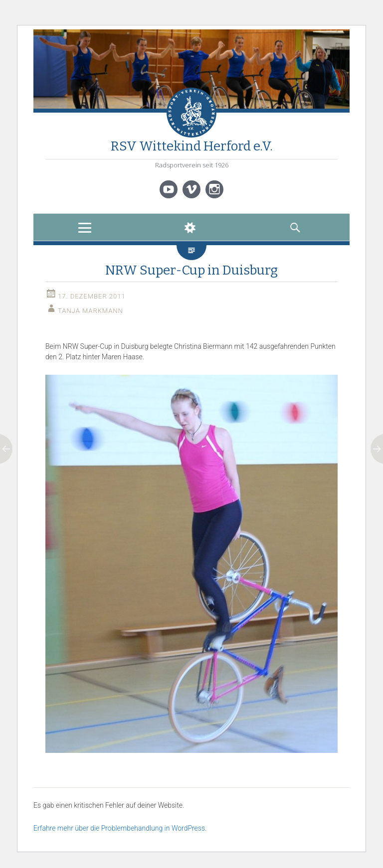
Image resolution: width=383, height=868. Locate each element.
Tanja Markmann (91, 311)
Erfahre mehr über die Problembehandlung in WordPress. (120, 828)
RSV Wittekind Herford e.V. (192, 146)
